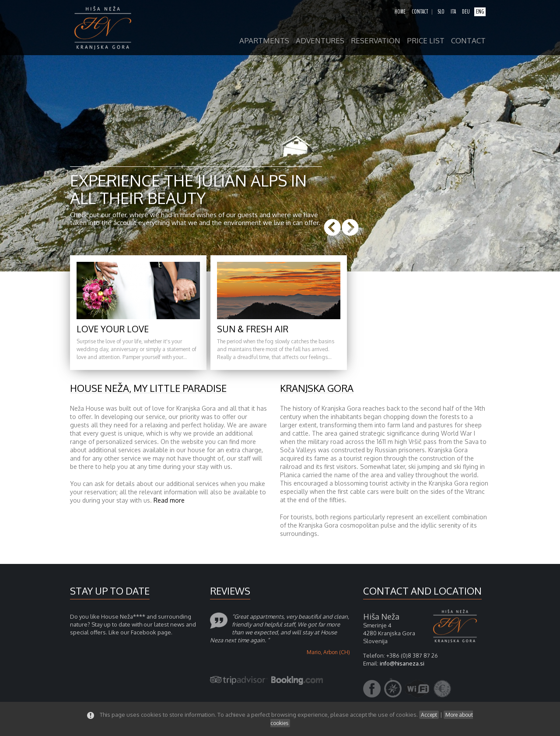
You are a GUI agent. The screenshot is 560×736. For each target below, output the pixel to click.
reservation (376, 41)
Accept (429, 715)
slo (441, 12)
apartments (264, 41)
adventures (320, 41)
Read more (169, 500)
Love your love (113, 329)
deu (466, 12)
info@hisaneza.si (402, 663)
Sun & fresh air (253, 329)
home (400, 12)
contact (420, 12)
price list (426, 41)
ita (453, 12)
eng (480, 12)
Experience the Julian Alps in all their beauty (188, 189)
